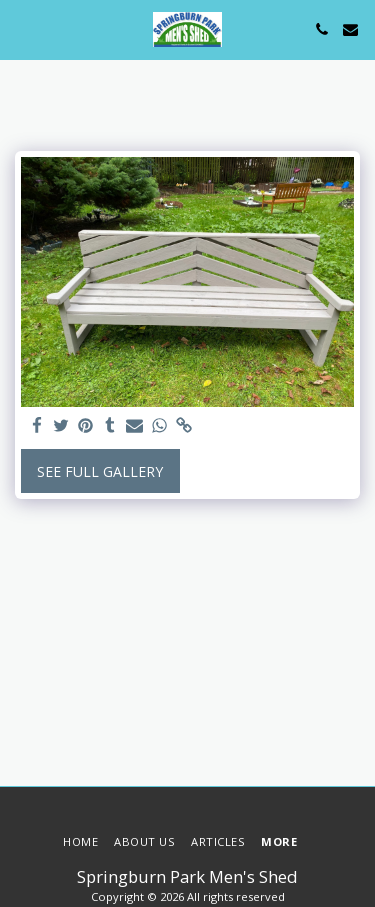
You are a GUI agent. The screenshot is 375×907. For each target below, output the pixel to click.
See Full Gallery (100, 471)
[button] (22, 28)
